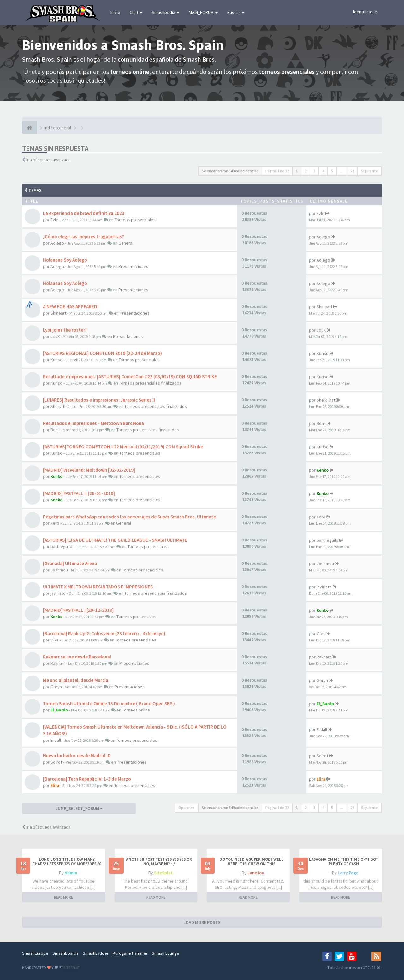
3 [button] (314, 171)
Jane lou (256, 873)
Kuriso (56, 360)
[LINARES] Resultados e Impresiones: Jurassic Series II (99, 400)
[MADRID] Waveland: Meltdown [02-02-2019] (89, 470)
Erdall (56, 740)
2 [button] (306, 171)
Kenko (56, 476)
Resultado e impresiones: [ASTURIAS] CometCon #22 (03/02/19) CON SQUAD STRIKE (130, 377)
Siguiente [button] (370, 171)
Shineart (58, 313)
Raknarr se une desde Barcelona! (77, 657)
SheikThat (60, 406)
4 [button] (323, 171)
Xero (55, 523)
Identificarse (365, 12)
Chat (136, 12)
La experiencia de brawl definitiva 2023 (84, 213)
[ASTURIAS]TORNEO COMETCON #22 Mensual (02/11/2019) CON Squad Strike (123, 447)
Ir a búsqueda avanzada (48, 160)
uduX (55, 336)
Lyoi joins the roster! (65, 330)
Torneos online (136, 710)
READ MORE (63, 897)
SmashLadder (96, 953)
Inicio (115, 12)
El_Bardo (59, 710)
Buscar (236, 12)
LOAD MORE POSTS (202, 922)
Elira (55, 785)
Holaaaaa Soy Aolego (65, 260)
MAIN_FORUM (203, 12)
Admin (71, 873)
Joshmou (59, 570)
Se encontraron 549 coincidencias (230, 171)
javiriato (58, 593)
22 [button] (352, 171)
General (126, 243)
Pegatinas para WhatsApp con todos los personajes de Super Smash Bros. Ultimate (129, 517)
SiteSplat (163, 873)
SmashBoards (65, 953)
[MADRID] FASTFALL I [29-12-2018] (78, 610)
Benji (55, 430)
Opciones (187, 808)
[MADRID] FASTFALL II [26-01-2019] (79, 493)
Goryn (56, 687)
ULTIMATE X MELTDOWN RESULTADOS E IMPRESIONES (98, 587)
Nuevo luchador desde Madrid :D (77, 756)
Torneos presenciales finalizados (150, 383)
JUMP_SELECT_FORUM (79, 808)
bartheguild (61, 546)
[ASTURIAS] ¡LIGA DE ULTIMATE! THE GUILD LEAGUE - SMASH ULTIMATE (115, 540)
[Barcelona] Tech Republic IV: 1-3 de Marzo (87, 779)
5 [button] (332, 171)
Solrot (56, 762)
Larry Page (348, 873)
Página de (277, 171)
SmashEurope (35, 953)
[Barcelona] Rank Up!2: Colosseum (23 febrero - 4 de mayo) (104, 633)
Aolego (57, 243)
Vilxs (55, 640)
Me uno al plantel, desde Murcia (76, 680)
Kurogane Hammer (130, 953)
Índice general (58, 128)
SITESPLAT (71, 968)
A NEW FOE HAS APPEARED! (71, 307)
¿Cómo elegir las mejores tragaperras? (83, 236)
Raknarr (58, 663)
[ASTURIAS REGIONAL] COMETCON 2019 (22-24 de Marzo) (102, 353)
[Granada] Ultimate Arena (70, 563)
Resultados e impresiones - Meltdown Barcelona (93, 423)
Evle (54, 220)
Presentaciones (133, 266)
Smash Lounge (166, 953)
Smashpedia (166, 12)
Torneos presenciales (135, 220)
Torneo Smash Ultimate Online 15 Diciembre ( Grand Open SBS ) (109, 703)
